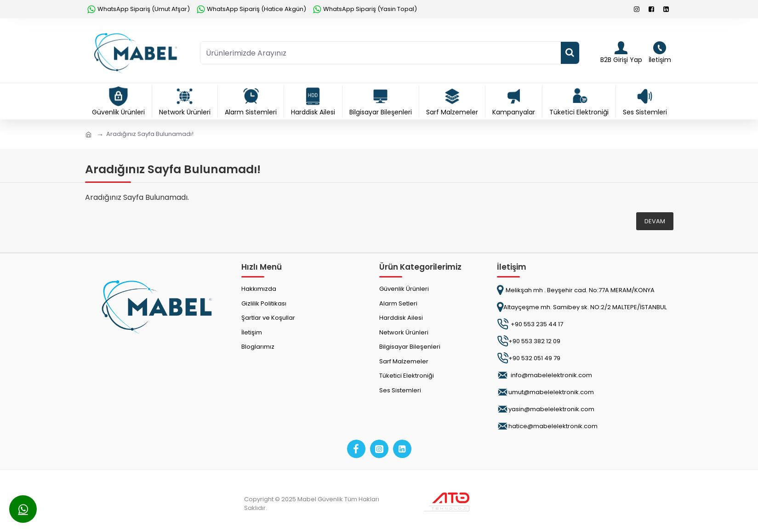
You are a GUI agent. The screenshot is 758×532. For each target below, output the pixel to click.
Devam (655, 221)
